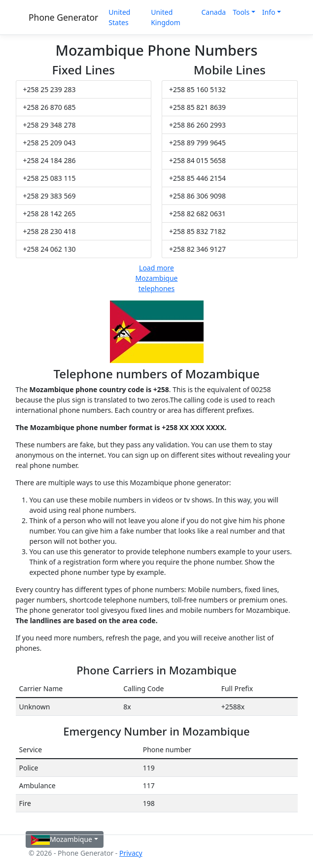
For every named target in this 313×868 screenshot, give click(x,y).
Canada (213, 12)
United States (119, 17)
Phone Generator (63, 17)
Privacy (131, 853)
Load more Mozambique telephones (157, 278)
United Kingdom (166, 17)
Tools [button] (241, 12)
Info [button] (269, 12)
